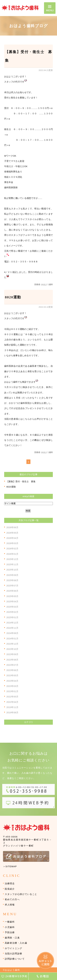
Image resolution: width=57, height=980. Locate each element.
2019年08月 (12, 712)
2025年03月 (12, 607)
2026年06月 (12, 527)
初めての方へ (12, 899)
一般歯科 (10, 922)
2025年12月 (12, 559)
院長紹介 (10, 889)
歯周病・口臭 (12, 938)
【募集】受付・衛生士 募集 (21, 481)
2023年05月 (12, 675)
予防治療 (10, 932)
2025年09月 (12, 575)
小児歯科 (10, 927)
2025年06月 (12, 591)
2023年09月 (12, 654)
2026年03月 (12, 543)
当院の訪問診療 (14, 954)
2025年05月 (12, 596)
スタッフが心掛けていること (21, 894)
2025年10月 (12, 570)
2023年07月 (12, 665)
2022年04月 (12, 702)
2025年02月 (12, 612)
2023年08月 (12, 660)
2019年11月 (12, 707)
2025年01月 (12, 617)
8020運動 (13, 297)
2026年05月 (12, 533)
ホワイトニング (14, 948)
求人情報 (10, 905)
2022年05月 (12, 697)
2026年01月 (12, 554)
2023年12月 (12, 644)
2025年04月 (12, 601)
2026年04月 (12, 538)
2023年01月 (12, 691)
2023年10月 (12, 649)
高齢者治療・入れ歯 (16, 943)
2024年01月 (12, 639)
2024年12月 (12, 623)
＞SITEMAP (10, 866)
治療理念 (10, 883)
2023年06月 (12, 670)
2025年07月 (12, 586)
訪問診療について (15, 959)
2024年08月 (12, 633)
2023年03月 (12, 686)
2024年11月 (12, 628)
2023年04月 (12, 681)
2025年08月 (12, 580)
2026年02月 (12, 549)
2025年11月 (12, 564)
